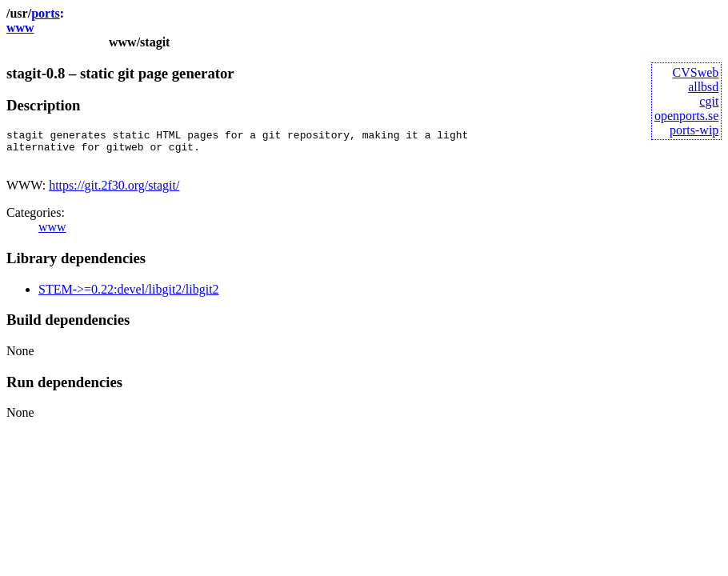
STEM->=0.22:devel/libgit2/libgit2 (129, 296)
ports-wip (694, 130)
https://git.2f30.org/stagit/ (114, 192)
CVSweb (696, 72)
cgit (709, 101)
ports (46, 13)
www (20, 28)
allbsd (703, 87)
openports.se (686, 116)
